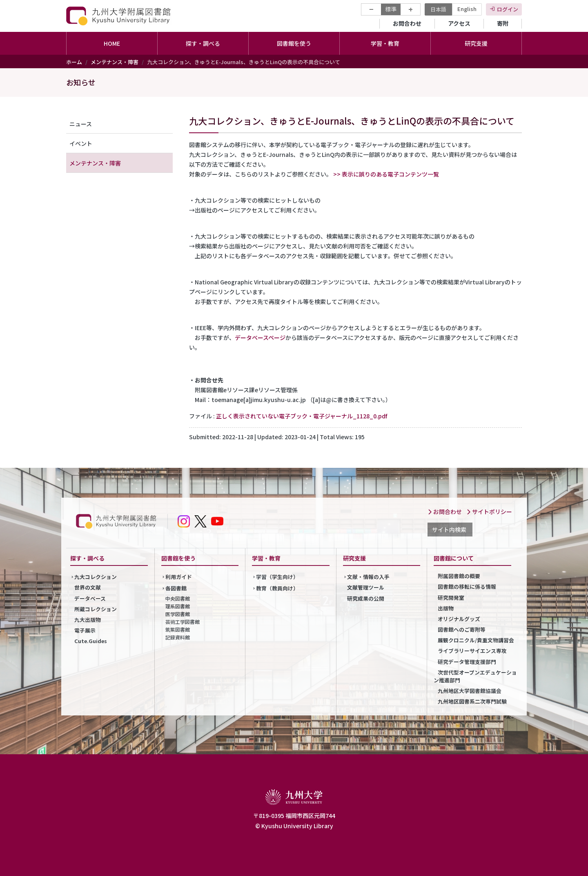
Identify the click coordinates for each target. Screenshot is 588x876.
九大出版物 (88, 620)
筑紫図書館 (178, 629)
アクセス (459, 23)
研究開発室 (451, 598)
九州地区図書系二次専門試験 (472, 701)
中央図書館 (178, 598)
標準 (391, 9)
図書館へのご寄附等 (462, 629)
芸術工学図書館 (183, 622)
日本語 (438, 9)
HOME (112, 43)
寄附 (503, 23)
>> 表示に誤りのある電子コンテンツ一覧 (386, 174)
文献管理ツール (366, 587)
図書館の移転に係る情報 (467, 587)
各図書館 (176, 588)
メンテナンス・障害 (115, 62)
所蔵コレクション (96, 609)
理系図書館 (178, 606)
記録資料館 (178, 637)
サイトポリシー (489, 512)
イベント (81, 143)
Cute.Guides (91, 641)
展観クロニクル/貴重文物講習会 (476, 640)
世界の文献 (88, 587)
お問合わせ (407, 23)
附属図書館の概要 (459, 576)
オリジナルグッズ (459, 619)
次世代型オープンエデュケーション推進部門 (475, 676)
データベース (90, 598)
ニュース (81, 124)
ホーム (74, 62)
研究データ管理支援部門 (467, 662)
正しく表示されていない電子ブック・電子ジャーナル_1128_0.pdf (302, 416)
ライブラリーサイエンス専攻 (472, 651)
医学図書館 (178, 614)
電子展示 (85, 630)
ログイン (508, 9)
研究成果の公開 (366, 598)
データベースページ (260, 337)
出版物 (446, 608)
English (467, 9)
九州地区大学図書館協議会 (470, 691)
